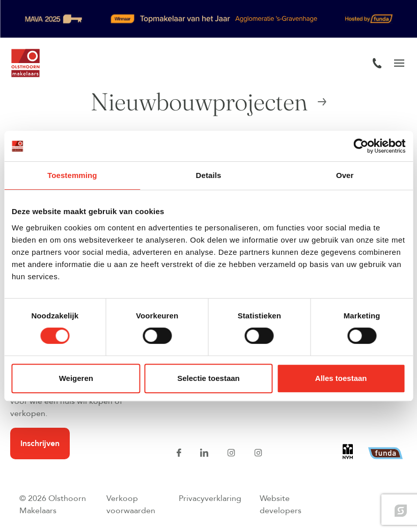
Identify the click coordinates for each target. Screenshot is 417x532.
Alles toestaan (341, 378)
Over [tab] (345, 175)
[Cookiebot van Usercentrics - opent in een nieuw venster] (361, 146)
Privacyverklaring (210, 498)
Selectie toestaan (208, 378)
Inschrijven (40, 444)
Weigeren (76, 378)
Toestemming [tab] (72, 175)
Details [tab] (209, 175)
